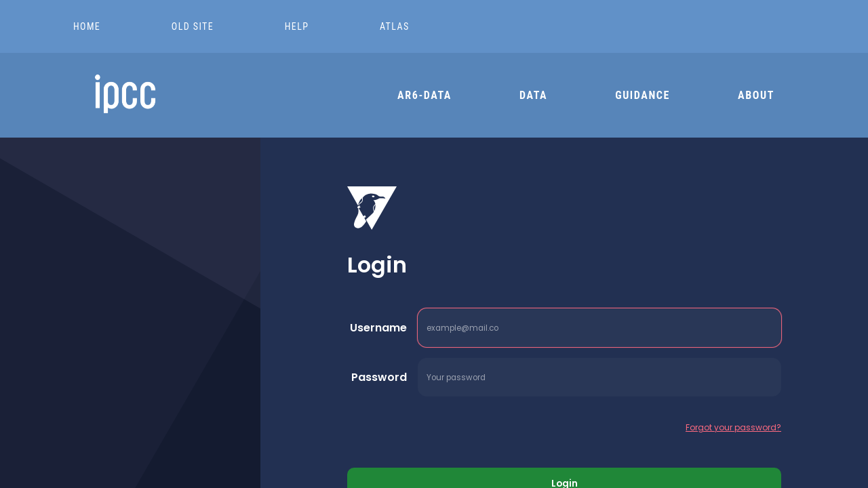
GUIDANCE (643, 95)
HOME (88, 26)
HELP (298, 26)
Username (378, 328)
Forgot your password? (733, 427)
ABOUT (756, 95)
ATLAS (395, 26)
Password (379, 377)
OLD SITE (194, 26)
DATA (533, 95)
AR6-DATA (425, 95)
